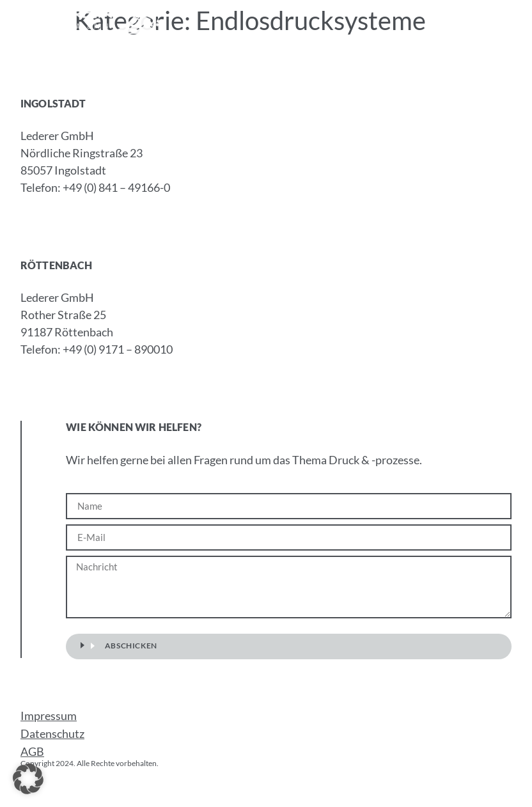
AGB (32, 751)
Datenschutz (52, 733)
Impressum (49, 716)
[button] (515, 21)
